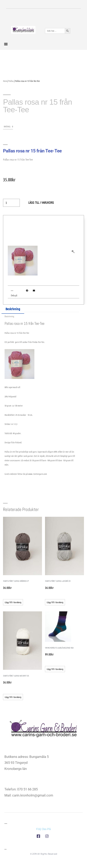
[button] (6, 44)
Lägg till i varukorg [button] (13, 602)
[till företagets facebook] (39, 836)
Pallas (11, 81)
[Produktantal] (11, 203)
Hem (5, 81)
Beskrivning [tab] (13, 309)
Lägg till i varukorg (41, 203)
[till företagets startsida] (44, 729)
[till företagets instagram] (48, 836)
